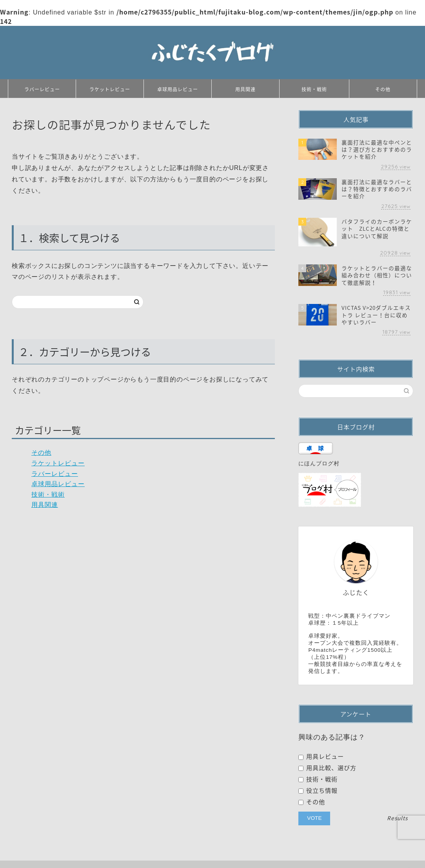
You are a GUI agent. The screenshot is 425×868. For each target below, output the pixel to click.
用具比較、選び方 (327, 768)
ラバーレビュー (42, 90)
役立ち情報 (318, 790)
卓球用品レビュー (178, 90)
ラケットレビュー (110, 90)
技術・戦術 (314, 90)
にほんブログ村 (319, 464)
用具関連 (245, 90)
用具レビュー (321, 756)
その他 (383, 90)
